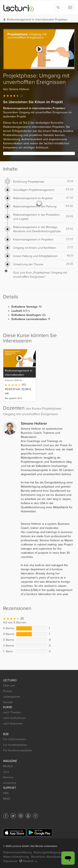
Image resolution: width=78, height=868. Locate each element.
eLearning (10, 783)
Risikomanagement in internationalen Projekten (37, 20)
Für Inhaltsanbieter (15, 745)
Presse (8, 691)
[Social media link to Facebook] (6, 816)
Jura (6, 772)
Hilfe (6, 793)
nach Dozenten (13, 724)
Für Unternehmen (15, 739)
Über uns (9, 686)
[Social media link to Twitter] (13, 816)
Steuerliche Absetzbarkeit (48, 857)
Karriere (8, 777)
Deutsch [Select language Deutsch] (28, 861)
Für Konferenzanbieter (18, 750)
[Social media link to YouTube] (28, 816)
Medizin (8, 766)
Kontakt (8, 702)
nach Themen (12, 712)
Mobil (7, 799)
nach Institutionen (15, 718)
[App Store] (15, 833)
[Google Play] (40, 833)
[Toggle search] (58, 7)
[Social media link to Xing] (36, 816)
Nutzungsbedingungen (49, 852)
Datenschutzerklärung (17, 852)
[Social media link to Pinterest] (21, 816)
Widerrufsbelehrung (16, 857)
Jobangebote (12, 697)
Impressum (10, 861)
